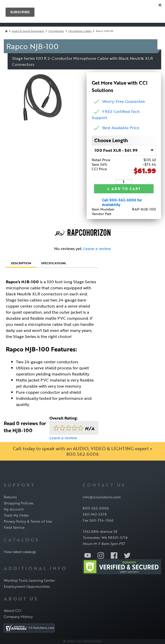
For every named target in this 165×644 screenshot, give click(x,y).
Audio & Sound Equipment (28, 31)
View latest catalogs (20, 552)
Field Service (14, 527)
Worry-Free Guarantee (124, 101)
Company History (18, 617)
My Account (14, 509)
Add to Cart (124, 189)
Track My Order (16, 515)
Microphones (56, 31)
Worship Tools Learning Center (29, 580)
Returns (10, 497)
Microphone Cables (80, 31)
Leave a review (97, 249)
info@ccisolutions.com (102, 497)
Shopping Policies (19, 503)
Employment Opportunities (27, 586)
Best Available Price (121, 128)
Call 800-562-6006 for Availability (122, 202)
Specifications (54, 263)
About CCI (13, 610)
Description (21, 263)
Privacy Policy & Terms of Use (28, 521)
